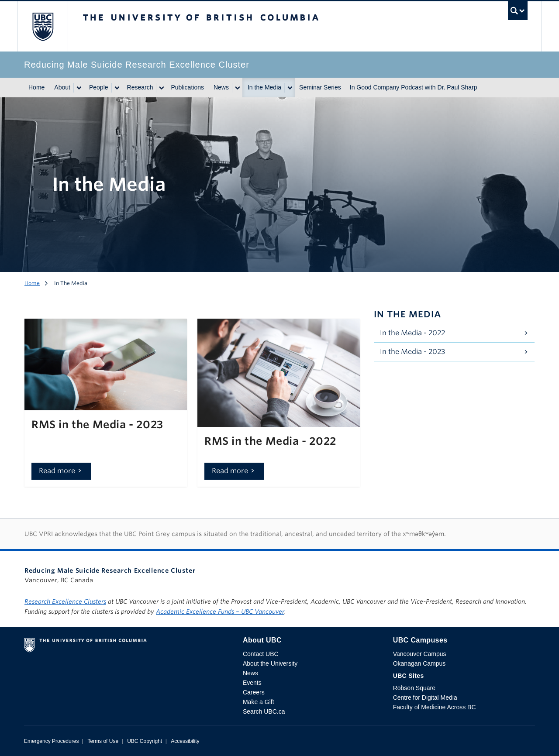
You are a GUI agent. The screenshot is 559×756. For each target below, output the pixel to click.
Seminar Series (320, 87)
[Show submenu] (79, 88)
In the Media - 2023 (412, 352)
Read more (57, 471)
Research (140, 87)
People (99, 87)
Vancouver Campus (420, 654)
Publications (187, 87)
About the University (270, 663)
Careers (254, 692)
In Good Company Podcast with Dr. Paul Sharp (414, 87)
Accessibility (185, 741)
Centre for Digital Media (425, 698)
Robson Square (414, 688)
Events (252, 683)
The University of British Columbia (43, 26)
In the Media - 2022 (412, 333)
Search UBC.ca (264, 711)
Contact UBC (261, 654)
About (62, 87)
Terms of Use (103, 741)
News (221, 87)
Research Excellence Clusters (65, 601)
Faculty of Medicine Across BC (435, 707)
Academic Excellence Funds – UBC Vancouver (220, 612)
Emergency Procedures (51, 741)
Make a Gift (259, 702)
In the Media (264, 87)
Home (36, 87)
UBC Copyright (145, 741)
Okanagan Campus (419, 663)
